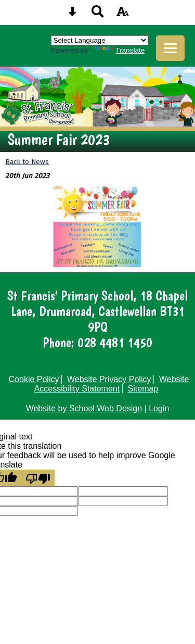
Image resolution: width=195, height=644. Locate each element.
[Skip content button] (72, 15)
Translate (120, 50)
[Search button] (98, 15)
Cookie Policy (34, 379)
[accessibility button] (123, 15)
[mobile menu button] (170, 48)
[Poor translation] (38, 478)
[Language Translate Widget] (100, 40)
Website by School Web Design (84, 408)
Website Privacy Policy (109, 379)
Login (159, 408)
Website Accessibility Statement (112, 384)
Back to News (27, 162)
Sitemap (143, 389)
